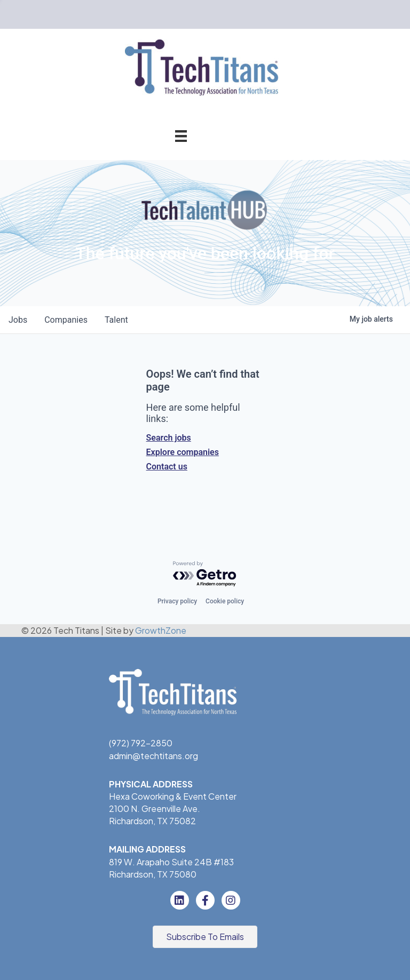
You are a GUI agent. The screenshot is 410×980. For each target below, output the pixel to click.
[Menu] (181, 136)
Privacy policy (177, 601)
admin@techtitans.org (153, 756)
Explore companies (183, 452)
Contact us (167, 467)
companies (66, 320)
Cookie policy (225, 601)
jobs (18, 320)
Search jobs (169, 438)
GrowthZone (161, 630)
